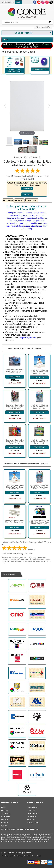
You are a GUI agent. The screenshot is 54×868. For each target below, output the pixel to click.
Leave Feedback (33, 813)
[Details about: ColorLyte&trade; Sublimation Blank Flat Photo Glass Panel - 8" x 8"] (39, 447)
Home (3, 807)
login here (27, 194)
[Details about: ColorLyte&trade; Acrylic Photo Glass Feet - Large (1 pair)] (15, 528)
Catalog (4, 826)
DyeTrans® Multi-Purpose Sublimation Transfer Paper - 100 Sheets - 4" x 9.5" (39, 522)
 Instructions (31, 200)
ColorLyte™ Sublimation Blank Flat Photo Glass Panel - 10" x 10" (39, 372)
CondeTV (5, 819)
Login (18, 2)
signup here (27, 189)
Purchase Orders (33, 823)
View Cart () (43, 27)
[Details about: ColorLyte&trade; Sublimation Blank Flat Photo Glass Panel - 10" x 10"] (39, 377)
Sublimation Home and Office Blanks (14, 71)
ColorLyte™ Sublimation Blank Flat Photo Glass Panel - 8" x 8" (39, 442)
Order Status (6, 816)
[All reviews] (27, 173)
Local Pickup (31, 816)
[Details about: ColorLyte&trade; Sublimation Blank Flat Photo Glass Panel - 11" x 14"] (15, 412)
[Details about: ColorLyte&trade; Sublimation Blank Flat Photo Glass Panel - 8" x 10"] (15, 447)
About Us (4, 810)
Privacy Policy (36, 856)
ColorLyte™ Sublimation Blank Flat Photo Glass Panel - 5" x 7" (15, 371)
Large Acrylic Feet (28, 338)
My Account (31, 819)
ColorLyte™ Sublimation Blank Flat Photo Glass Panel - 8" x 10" (15, 442)
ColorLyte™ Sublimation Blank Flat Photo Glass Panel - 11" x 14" (15, 407)
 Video (19, 200)
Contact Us (31, 810)
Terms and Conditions (24, 856)
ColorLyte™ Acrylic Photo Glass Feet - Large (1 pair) (15, 521)
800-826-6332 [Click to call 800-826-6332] (28, 17)
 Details (8, 200)
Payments (5, 823)
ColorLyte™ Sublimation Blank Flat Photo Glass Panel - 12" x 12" (39, 407)
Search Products (33, 807)
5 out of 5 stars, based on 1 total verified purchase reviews (28, 176)
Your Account (6, 813)
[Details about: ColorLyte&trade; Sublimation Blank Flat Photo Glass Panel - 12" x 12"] (39, 412)
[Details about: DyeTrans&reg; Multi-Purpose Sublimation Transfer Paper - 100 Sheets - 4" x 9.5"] (39, 528)
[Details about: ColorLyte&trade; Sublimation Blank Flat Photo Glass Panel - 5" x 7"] (15, 377)
